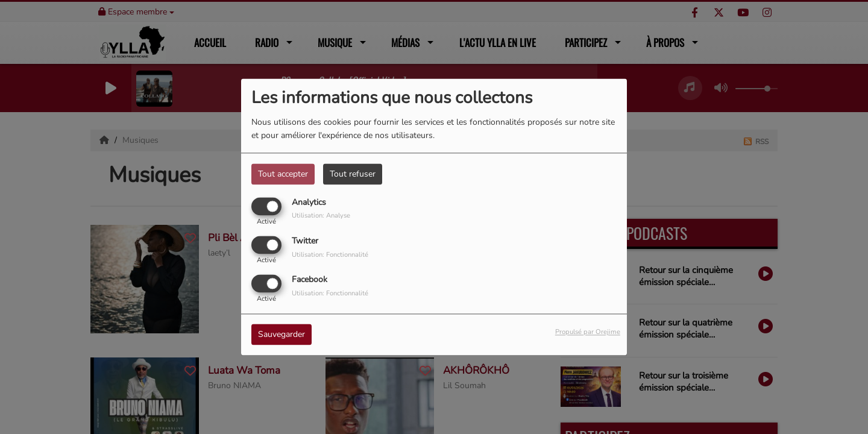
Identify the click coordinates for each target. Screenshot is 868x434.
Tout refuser (353, 174)
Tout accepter (283, 174)
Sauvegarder (281, 335)
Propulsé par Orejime (588, 332)
